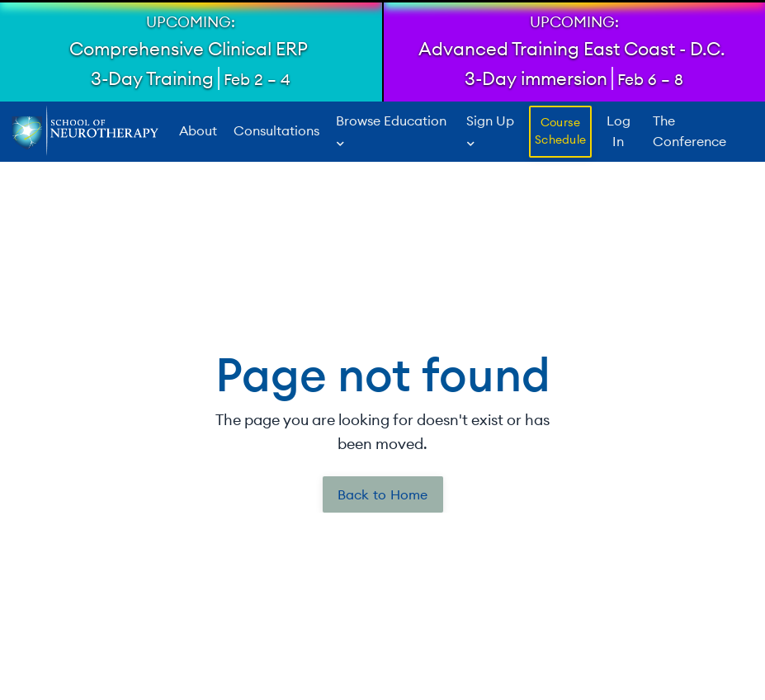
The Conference (689, 131)
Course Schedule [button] (560, 131)
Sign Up (490, 131)
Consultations (276, 131)
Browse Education (391, 131)
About (198, 131)
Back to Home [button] (383, 494)
